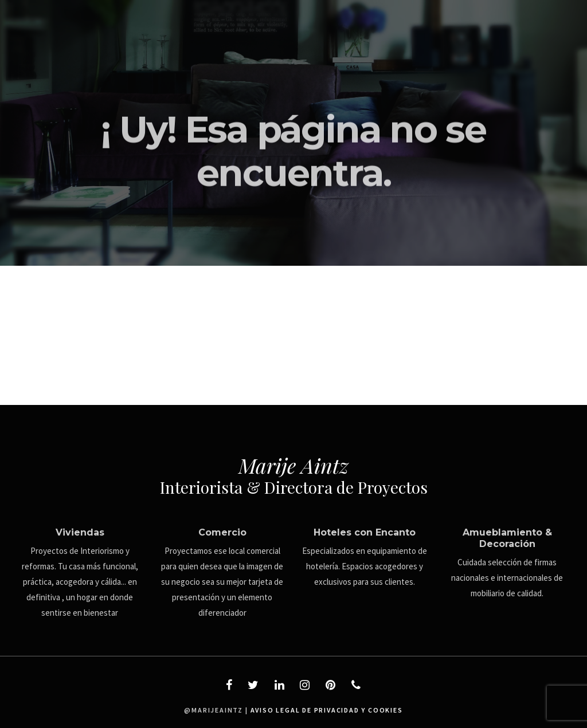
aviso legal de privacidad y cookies (327, 710)
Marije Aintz (293, 465)
